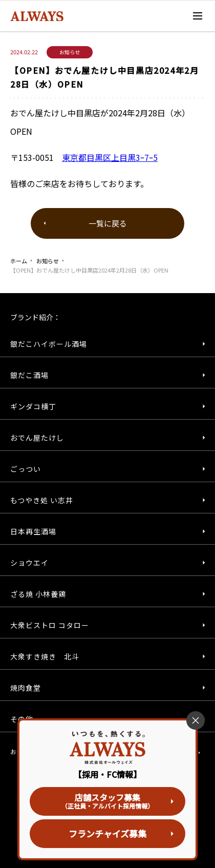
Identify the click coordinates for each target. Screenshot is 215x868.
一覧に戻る (108, 223)
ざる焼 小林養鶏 (38, 594)
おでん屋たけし (37, 438)
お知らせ (48, 261)
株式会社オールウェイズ (51, 16)
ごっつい (26, 469)
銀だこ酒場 (29, 375)
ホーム (19, 261)
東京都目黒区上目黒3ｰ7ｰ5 (110, 157)
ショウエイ (29, 563)
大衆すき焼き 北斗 (45, 656)
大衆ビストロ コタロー (50, 625)
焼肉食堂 (26, 688)
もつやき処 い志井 (42, 500)
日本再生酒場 (33, 531)
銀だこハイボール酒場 (49, 344)
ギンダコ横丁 (33, 406)
